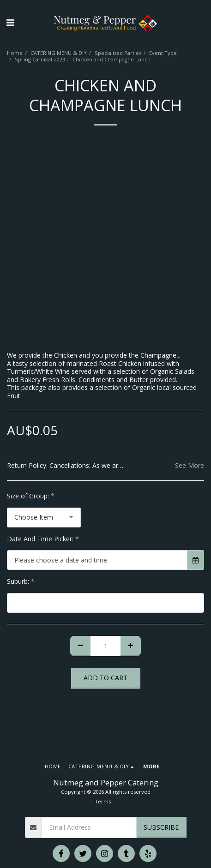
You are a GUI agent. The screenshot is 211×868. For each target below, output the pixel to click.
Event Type (163, 53)
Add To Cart (105, 678)
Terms (103, 801)
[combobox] (44, 518)
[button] (10, 22)
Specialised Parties (118, 53)
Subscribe (161, 827)
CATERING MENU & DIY (59, 53)
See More (190, 466)
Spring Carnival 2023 (40, 59)
